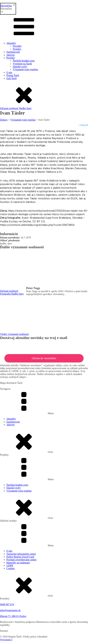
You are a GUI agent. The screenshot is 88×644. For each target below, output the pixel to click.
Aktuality (11, 43)
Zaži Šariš (11, 78)
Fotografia (6, 294)
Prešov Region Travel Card (20, 557)
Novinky (17, 46)
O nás (9, 72)
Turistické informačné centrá (21, 554)
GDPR (10, 566)
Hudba (23, 108)
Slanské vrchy (20, 67)
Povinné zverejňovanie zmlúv (21, 560)
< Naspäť (83, 125)
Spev (29, 108)
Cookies (11, 568)
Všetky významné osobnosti (14, 334)
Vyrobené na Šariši (22, 64)
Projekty (17, 49)
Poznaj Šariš (13, 75)
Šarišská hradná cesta (24, 61)
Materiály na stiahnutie (18, 563)
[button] (8, 9)
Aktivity (11, 55)
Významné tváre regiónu (25, 69)
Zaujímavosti (13, 52)
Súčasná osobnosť (10, 108)
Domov (4, 120)
